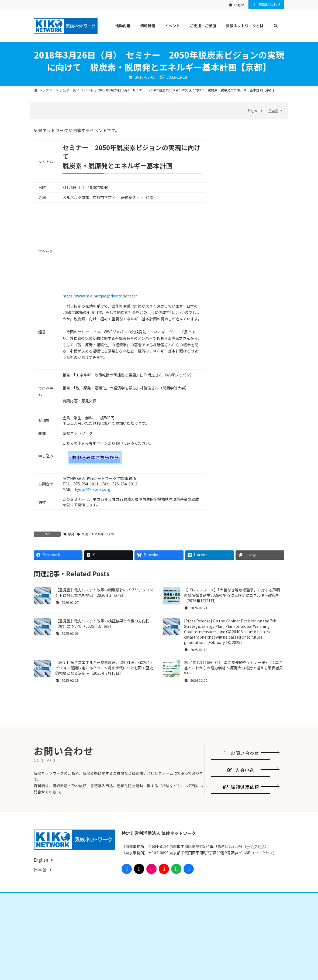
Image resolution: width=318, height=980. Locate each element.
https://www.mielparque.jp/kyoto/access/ (100, 296)
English (236, 5)
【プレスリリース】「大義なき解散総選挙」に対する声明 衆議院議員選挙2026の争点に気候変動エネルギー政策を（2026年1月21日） (234, 595)
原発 (71, 534)
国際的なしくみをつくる (58, 968)
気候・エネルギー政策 (98, 534)
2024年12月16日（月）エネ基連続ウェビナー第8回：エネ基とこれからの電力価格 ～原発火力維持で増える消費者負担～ (234, 668)
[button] (241, 801)
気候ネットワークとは (226, 959)
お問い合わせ (267, 4)
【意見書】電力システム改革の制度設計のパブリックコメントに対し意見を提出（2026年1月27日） (104, 592)
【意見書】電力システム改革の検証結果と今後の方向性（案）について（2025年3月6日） (102, 623)
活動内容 (43, 959)
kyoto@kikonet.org (93, 489)
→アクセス (256, 895)
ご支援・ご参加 (134, 959)
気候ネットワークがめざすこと (235, 968)
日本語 (273, 110)
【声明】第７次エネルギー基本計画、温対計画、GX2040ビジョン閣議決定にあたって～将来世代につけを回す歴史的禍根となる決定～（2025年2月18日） (104, 668)
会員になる (134, 968)
